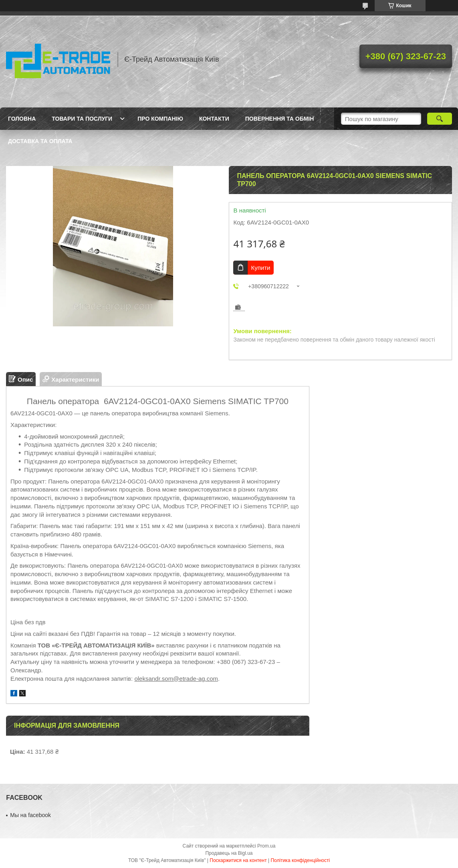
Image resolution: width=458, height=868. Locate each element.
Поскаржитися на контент (238, 860)
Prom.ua (266, 846)
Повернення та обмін (280, 119)
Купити (260, 268)
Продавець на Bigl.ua (229, 853)
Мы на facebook (30, 815)
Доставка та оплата (40, 141)
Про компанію (160, 119)
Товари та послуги (82, 119)
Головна (22, 119)
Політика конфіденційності (300, 860)
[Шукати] (440, 119)
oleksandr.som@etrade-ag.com (176, 679)
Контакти (214, 119)
